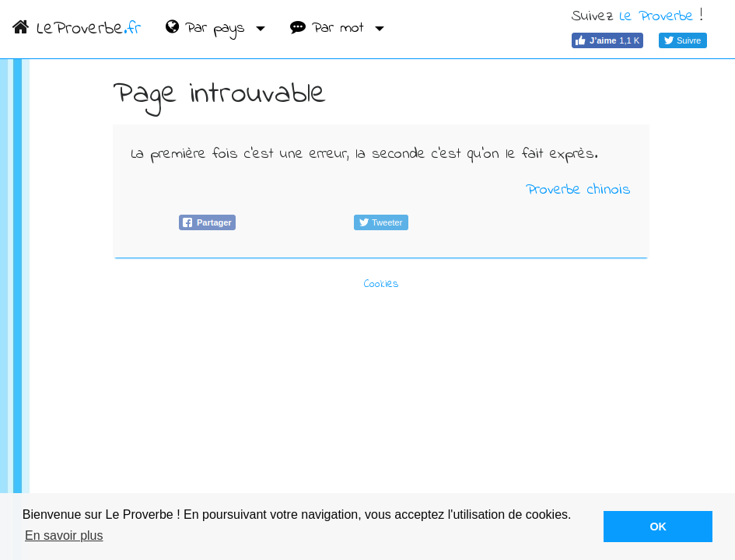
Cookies (381, 284)
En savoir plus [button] (64, 535)
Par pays (208, 28)
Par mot (330, 28)
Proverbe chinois (578, 190)
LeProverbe (77, 29)
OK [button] (658, 527)
